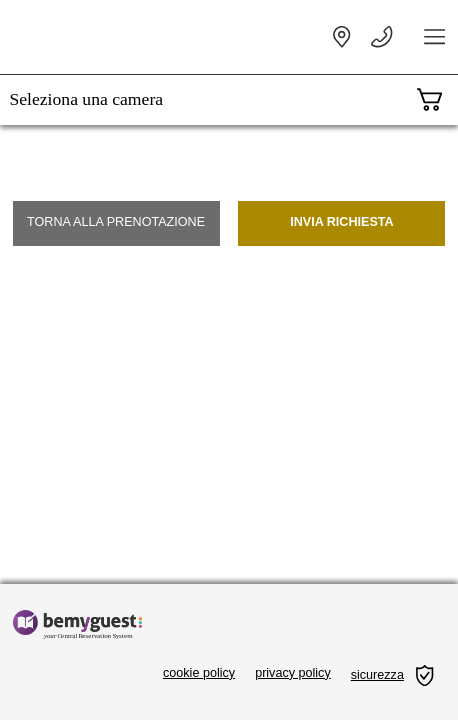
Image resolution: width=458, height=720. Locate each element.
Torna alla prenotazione (116, 222)
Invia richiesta (342, 222)
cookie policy (199, 673)
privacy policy (293, 673)
